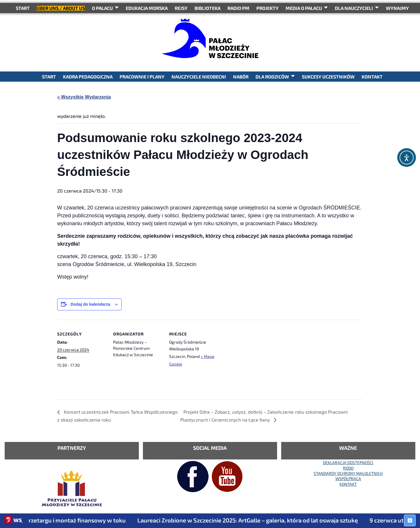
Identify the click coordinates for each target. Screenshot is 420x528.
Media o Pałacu (304, 8)
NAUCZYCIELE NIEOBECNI (199, 77)
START (23, 8)
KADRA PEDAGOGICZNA (88, 77)
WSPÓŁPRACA (348, 479)
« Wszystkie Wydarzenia (84, 97)
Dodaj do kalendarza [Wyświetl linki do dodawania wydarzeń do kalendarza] (90, 304)
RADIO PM (238, 8)
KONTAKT (372, 77)
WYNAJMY (397, 8)
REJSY (181, 8)
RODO (348, 468)
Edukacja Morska (147, 8)
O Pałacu (102, 8)
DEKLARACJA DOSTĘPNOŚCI (348, 463)
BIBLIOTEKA (208, 8)
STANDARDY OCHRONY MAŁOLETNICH (348, 473)
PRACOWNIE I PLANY (142, 77)
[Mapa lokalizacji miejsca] (256, 360)
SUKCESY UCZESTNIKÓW (328, 77)
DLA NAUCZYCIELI (354, 8)
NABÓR (241, 77)
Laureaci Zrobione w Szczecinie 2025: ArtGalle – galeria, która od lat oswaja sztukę (254, 520)
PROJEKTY (267, 8)
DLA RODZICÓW (272, 77)
